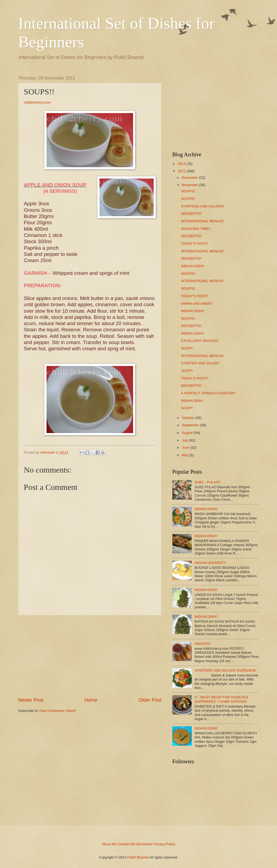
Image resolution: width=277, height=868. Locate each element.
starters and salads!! (197, 303)
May (185, 455)
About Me (109, 844)
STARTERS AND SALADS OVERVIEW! (225, 670)
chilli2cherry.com (37, 102)
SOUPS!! (188, 191)
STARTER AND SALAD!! (200, 363)
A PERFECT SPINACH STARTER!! (208, 393)
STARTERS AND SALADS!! (202, 206)
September (190, 425)
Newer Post (31, 700)
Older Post (150, 700)
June (186, 448)
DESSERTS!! (191, 214)
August (187, 433)
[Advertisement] (90, 656)
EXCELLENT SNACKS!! (200, 341)
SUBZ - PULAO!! (208, 482)
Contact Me (127, 844)
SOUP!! (187, 348)
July (185, 440)
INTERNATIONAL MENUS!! (202, 221)
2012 (182, 171)
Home (91, 700)
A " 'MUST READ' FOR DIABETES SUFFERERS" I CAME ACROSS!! (221, 699)
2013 (182, 164)
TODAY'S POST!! (194, 244)
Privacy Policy (164, 844)
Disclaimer (144, 844)
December (190, 178)
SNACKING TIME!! (196, 229)
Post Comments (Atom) (58, 711)
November (190, 185)
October (188, 418)
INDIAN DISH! (192, 401)
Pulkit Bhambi (138, 857)
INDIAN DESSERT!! (210, 563)
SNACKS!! (203, 644)
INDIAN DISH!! (192, 266)
